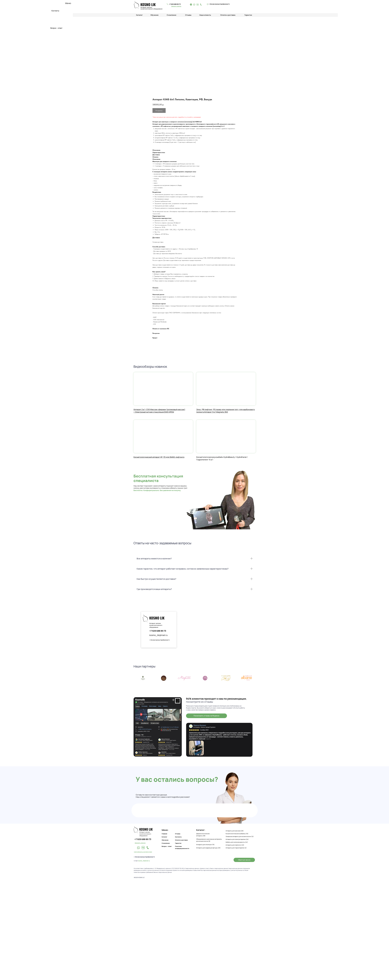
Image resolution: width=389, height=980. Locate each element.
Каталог (164, 837)
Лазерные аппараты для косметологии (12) (240, 836)
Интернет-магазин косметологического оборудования (156, 625)
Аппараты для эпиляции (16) (205, 845)
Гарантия (178, 843)
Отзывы (188, 15)
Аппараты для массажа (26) (235, 831)
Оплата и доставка (228, 15)
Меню (68, 3)
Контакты (55, 11)
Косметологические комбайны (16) (237, 834)
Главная (164, 834)
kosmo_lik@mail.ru (159, 635)
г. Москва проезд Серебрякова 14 (160, 640)
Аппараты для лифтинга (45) (235, 845)
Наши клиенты (205, 15)
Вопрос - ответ (56, 28)
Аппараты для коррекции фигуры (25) (208, 848)
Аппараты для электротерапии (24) (237, 839)
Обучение (154, 15)
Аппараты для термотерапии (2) (236, 848)
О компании (172, 15)
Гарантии (248, 15)
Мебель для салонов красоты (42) (237, 842)
